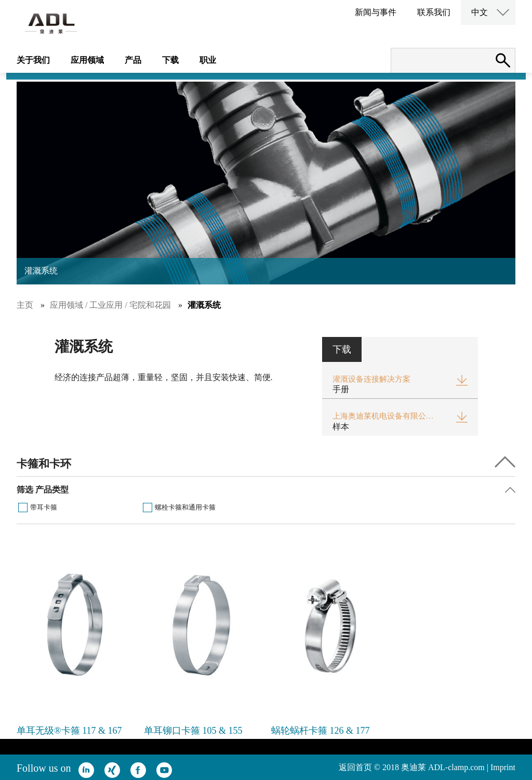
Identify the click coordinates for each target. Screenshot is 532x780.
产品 (133, 60)
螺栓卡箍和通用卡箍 (185, 507)
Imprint (503, 767)
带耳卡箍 (44, 507)
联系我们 (434, 12)
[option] (75, 644)
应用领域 (87, 60)
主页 (25, 305)
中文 (480, 12)
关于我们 (33, 60)
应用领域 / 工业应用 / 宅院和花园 (110, 305)
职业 (208, 60)
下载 (170, 60)
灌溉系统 (204, 305)
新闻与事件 (376, 12)
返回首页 (355, 767)
